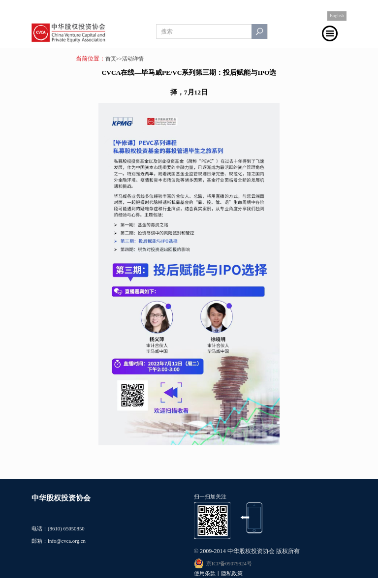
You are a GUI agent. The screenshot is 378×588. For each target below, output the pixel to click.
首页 (111, 59)
